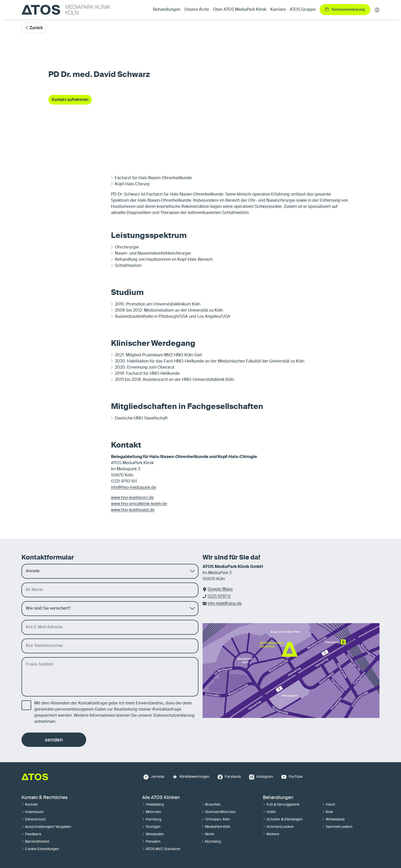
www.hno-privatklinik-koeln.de (139, 504)
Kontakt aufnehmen (70, 100)
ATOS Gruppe (303, 10)
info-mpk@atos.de (225, 604)
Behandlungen (278, 798)
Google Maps (220, 589)
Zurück (34, 28)
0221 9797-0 (219, 597)
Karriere (278, 10)
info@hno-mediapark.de (133, 488)
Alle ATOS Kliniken (161, 798)
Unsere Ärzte (197, 10)
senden (54, 740)
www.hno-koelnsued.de (133, 510)
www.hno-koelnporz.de (132, 498)
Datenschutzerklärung (174, 716)
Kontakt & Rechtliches (44, 798)
